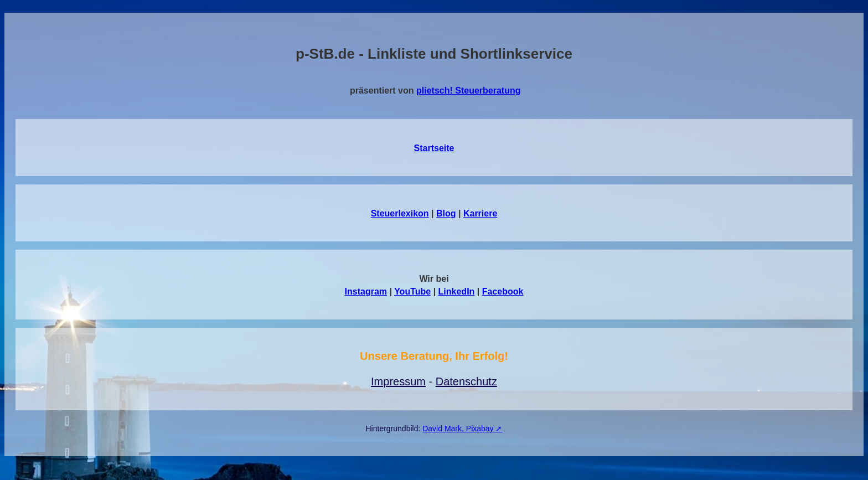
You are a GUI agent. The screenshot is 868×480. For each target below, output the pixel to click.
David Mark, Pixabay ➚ (462, 429)
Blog (446, 213)
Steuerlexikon (400, 213)
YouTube (412, 291)
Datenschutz (466, 381)
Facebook (503, 291)
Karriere (480, 213)
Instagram (366, 291)
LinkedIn (457, 291)
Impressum (398, 381)
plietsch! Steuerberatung (468, 91)
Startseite (434, 148)
